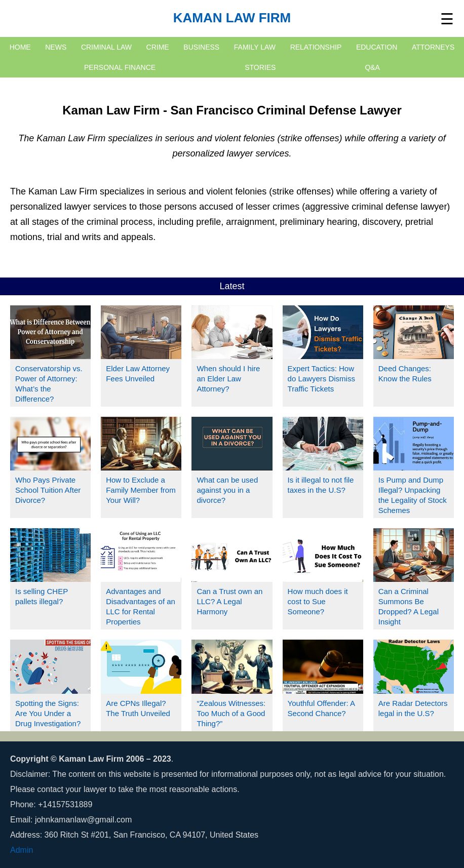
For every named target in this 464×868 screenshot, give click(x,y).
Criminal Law (106, 47)
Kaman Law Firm (232, 18)
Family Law (255, 47)
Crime (158, 47)
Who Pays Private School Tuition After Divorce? (48, 490)
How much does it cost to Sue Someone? (318, 601)
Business (201, 47)
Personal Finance (120, 67)
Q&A (372, 67)
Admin (22, 850)
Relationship (316, 47)
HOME (20, 47)
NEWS (56, 47)
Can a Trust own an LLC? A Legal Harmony (229, 601)
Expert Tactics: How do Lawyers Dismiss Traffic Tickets (321, 379)
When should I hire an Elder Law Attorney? (228, 379)
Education (377, 47)
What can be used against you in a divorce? (227, 490)
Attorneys (433, 47)
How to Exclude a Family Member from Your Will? (141, 490)
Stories (260, 67)
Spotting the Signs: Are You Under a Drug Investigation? (48, 713)
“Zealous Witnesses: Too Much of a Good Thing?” (231, 713)
